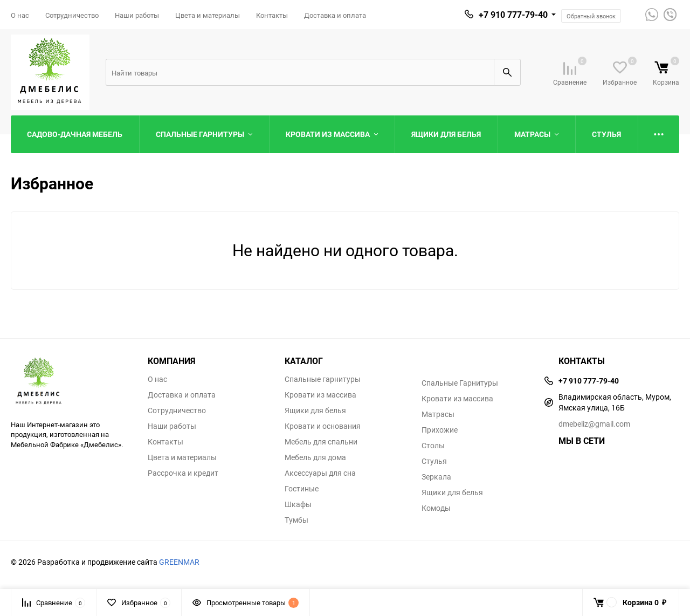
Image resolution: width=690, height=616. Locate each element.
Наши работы (137, 15)
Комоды (436, 508)
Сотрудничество (72, 15)
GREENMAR (179, 562)
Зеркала (436, 477)
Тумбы (296, 520)
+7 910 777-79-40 (513, 15)
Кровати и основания (323, 426)
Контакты (272, 15)
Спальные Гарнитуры (460, 383)
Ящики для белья (315, 410)
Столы (433, 446)
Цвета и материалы (208, 15)
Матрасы (438, 414)
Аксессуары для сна (320, 473)
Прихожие (440, 430)
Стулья (434, 461)
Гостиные (302, 489)
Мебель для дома (315, 457)
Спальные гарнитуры (323, 379)
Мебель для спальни (321, 442)
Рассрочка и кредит (183, 473)
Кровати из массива (320, 395)
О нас (20, 15)
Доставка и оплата (335, 15)
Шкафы (298, 504)
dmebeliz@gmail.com (594, 424)
